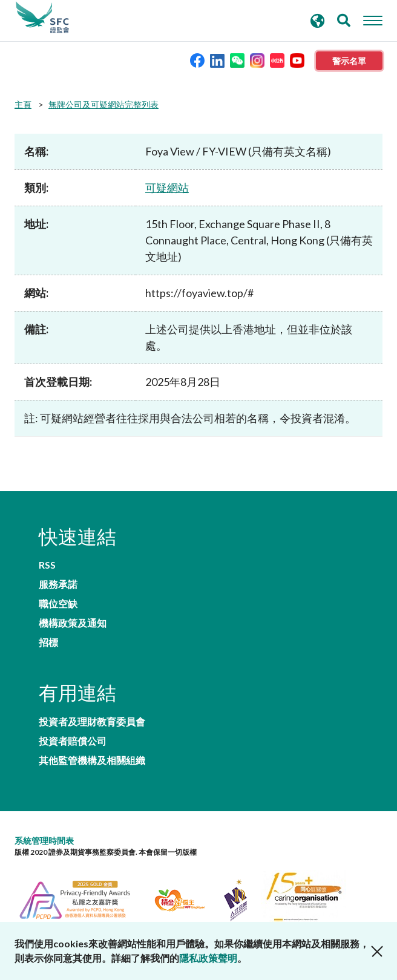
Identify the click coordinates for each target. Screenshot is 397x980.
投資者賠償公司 (73, 741)
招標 (48, 642)
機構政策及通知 (73, 623)
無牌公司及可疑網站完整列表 (103, 104)
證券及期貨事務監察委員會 (42, 18)
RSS (47, 565)
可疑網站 (167, 188)
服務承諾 (58, 584)
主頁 (23, 104)
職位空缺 (58, 604)
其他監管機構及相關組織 (92, 760)
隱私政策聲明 (208, 958)
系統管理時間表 (44, 841)
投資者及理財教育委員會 (92, 722)
